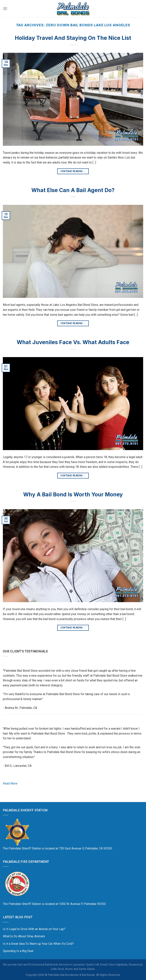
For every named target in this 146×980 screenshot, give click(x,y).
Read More (10, 783)
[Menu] (5, 8)
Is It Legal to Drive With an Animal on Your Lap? (34, 929)
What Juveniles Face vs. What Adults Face (73, 342)
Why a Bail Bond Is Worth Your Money (73, 494)
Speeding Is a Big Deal (18, 951)
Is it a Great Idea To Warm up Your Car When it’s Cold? (38, 944)
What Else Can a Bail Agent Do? (73, 190)
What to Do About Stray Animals (24, 936)
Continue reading (73, 171)
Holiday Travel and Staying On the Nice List (73, 38)
